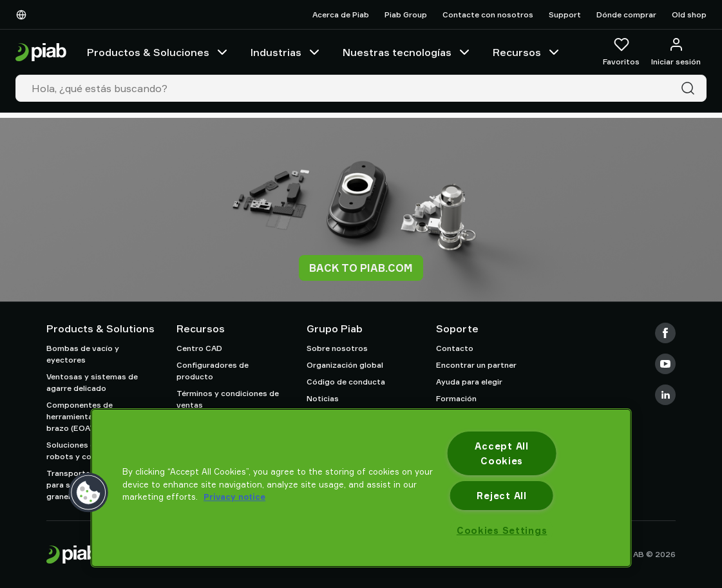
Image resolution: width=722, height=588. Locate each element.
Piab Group (406, 14)
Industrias (286, 52)
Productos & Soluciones (158, 52)
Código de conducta (346, 382)
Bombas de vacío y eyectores (83, 354)
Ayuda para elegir (469, 382)
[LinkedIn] (665, 395)
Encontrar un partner (476, 365)
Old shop (689, 14)
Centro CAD (199, 348)
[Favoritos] (621, 52)
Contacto (455, 348)
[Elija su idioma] (24, 15)
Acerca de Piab (341, 14)
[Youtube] (665, 364)
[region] (361, 488)
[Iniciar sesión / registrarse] (676, 52)
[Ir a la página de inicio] (41, 52)
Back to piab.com (361, 268)
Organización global (345, 365)
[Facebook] (665, 333)
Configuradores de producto (213, 371)
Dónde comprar (626, 14)
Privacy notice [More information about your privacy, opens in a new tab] (234, 497)
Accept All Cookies (501, 453)
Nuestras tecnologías (407, 52)
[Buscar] (690, 88)
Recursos (527, 52)
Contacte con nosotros (488, 14)
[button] (88, 493)
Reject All (501, 496)
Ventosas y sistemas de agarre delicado (92, 382)
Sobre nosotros (337, 348)
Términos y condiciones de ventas (228, 399)
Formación (456, 398)
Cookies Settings (502, 530)
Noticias (323, 398)
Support (565, 14)
